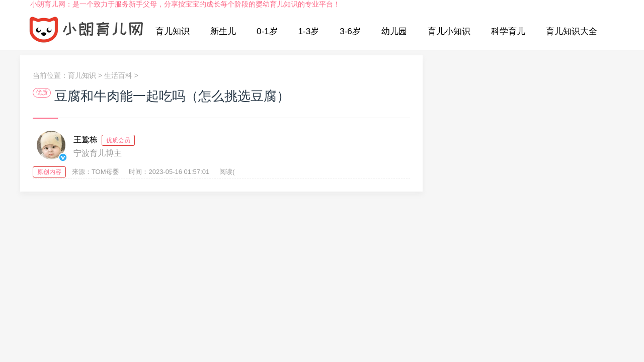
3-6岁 (350, 31)
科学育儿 (508, 31)
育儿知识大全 (572, 31)
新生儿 (223, 31)
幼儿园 (394, 31)
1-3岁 (309, 31)
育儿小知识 (449, 31)
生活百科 (118, 75)
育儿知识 (173, 31)
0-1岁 (267, 31)
